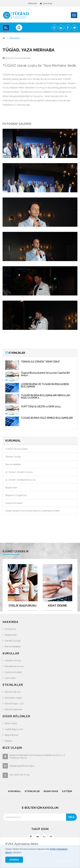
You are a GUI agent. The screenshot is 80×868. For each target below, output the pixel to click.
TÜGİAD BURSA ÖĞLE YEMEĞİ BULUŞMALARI (47, 418)
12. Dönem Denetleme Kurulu (21, 480)
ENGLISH (32, 3)
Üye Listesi (10, 678)
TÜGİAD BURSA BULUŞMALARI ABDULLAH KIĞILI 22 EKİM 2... (46, 397)
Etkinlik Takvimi (13, 692)
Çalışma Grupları (14, 503)
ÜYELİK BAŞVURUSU (23, 606)
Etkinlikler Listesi (13, 698)
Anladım (14, 860)
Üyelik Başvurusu (14, 729)
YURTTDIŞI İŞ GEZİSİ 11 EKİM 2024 (41, 406)
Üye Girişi (47, 3)
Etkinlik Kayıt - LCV (14, 704)
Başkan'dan (11, 488)
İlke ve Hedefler (13, 464)
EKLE (71, 817)
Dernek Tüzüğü (13, 457)
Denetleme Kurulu (14, 666)
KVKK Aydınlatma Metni (22, 844)
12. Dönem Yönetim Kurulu (19, 472)
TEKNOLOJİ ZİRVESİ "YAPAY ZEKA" (40, 362)
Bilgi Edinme (11, 735)
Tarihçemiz (10, 629)
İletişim (9, 741)
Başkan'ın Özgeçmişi (16, 495)
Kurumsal (14, 791)
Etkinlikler (15, 38)
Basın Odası (11, 723)
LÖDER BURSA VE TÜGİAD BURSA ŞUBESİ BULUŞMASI (45, 385)
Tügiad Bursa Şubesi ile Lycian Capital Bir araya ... (45, 374)
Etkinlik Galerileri (14, 709)
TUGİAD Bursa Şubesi (16, 449)
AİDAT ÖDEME (57, 606)
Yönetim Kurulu (13, 660)
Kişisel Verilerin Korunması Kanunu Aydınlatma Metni (33, 511)
